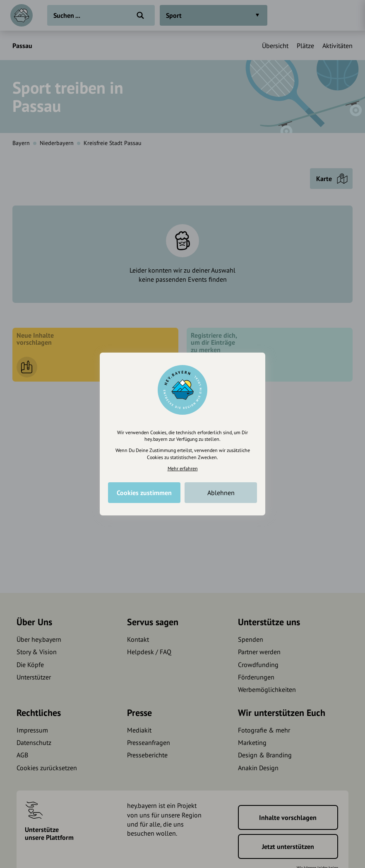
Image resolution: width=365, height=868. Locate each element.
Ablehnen (221, 493)
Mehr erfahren (183, 468)
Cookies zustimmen (144, 493)
